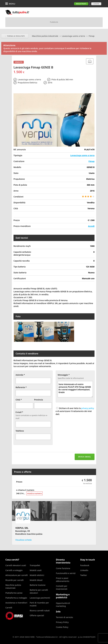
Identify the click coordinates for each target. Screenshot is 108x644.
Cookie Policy (62, 627)
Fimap (91, 161)
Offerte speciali (37, 615)
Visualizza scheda (23, 540)
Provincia (39, 400)
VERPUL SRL (22, 528)
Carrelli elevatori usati (16, 565)
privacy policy (88, 408)
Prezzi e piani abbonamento (63, 580)
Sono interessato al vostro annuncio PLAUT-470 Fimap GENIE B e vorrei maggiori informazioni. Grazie (75, 389)
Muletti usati (36, 570)
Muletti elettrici (37, 575)
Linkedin (84, 570)
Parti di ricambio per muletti (39, 604)
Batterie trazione (38, 585)
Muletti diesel (36, 580)
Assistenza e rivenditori (16, 603)
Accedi (91, 226)
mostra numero (34, 493)
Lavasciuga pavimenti (40, 598)
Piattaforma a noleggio (16, 598)
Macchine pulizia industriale (13, 586)
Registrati (81, 4)
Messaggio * (64, 375)
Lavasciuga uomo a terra (82, 155)
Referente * (21, 387)
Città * (19, 400)
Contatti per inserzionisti (62, 587)
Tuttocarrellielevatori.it (29, 12)
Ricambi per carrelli (14, 580)
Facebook (85, 565)
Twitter (84, 575)
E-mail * (19, 412)
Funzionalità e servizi (66, 573)
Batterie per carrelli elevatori (39, 591)
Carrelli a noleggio (14, 570)
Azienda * (20, 375)
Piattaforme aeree (14, 593)
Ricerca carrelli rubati (40, 611)
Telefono (20, 431)
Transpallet (35, 565)
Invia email (85, 457)
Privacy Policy (62, 622)
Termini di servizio (64, 617)
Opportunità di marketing (63, 605)
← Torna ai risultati (15, 36)
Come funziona (63, 568)
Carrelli (9, 608)
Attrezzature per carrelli (16, 575)
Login (96, 4)
